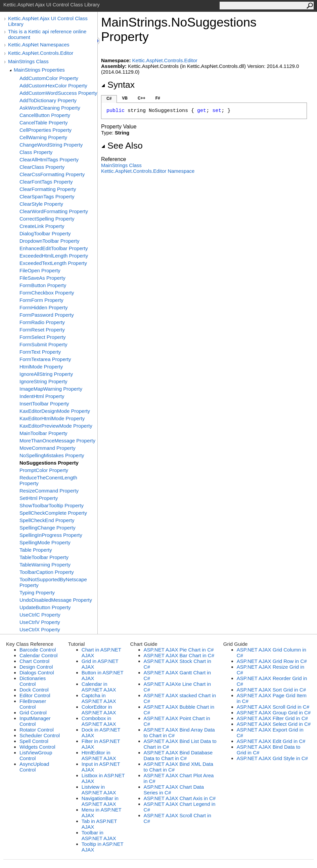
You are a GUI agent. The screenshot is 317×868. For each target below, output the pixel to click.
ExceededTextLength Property (53, 263)
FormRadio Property (42, 322)
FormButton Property (43, 285)
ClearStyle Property (41, 204)
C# (109, 98)
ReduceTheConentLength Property (48, 480)
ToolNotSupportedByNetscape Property (53, 582)
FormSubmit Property (43, 344)
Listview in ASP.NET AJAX (99, 790)
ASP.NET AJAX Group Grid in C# (274, 713)
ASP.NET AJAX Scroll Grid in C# (273, 707)
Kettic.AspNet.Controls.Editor (41, 53)
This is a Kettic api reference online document (47, 34)
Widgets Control (37, 747)
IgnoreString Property (43, 381)
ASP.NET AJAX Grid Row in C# (272, 661)
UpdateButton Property (45, 607)
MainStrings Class (28, 61)
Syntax (118, 85)
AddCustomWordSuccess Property (58, 93)
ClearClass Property (42, 167)
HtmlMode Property (41, 367)
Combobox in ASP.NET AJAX (99, 721)
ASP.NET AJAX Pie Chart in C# (179, 650)
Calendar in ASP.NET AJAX (99, 687)
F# (158, 98)
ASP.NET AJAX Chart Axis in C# (180, 798)
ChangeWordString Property (51, 145)
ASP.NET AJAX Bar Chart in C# (179, 655)
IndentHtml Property (42, 396)
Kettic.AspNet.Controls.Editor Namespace (148, 171)
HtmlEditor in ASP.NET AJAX (99, 755)
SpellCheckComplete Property (53, 513)
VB (125, 98)
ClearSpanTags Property (47, 196)
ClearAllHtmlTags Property (49, 160)
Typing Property (37, 593)
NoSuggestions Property (49, 463)
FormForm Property (41, 300)
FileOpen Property (40, 270)
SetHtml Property (39, 498)
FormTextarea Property (45, 359)
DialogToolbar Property (45, 233)
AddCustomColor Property (49, 78)
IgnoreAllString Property (46, 374)
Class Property (36, 152)
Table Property (36, 550)
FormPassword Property (47, 315)
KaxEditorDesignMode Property (55, 411)
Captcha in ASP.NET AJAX (99, 698)
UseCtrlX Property (40, 629)
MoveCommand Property (48, 448)
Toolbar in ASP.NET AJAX (99, 835)
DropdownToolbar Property (49, 241)
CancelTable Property (43, 123)
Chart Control (34, 661)
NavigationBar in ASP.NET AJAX (100, 801)
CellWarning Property (43, 137)
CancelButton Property (45, 115)
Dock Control (34, 690)
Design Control (36, 667)
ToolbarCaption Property (47, 572)
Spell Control (34, 741)
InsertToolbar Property (44, 404)
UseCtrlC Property (40, 615)
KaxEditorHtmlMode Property (52, 418)
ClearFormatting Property (48, 189)
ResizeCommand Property (49, 491)
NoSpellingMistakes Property (52, 455)
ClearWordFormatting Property (54, 211)
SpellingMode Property (45, 542)
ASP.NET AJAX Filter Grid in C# (272, 718)
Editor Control (35, 695)
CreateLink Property (42, 226)
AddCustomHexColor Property (53, 86)
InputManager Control (35, 721)
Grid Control (33, 713)
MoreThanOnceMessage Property (57, 441)
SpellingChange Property (48, 528)
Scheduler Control (40, 735)
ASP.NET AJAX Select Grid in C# (274, 724)
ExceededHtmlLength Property (54, 256)
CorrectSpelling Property (47, 219)
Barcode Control (38, 650)
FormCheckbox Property (47, 293)
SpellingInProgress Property (51, 535)
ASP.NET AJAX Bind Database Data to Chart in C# (178, 755)
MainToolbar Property (43, 433)
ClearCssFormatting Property (52, 174)
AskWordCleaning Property (50, 108)
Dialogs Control (37, 673)
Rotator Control (37, 730)
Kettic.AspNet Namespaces (39, 45)
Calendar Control (38, 655)
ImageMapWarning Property (51, 389)
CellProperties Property (46, 130)
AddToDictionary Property (48, 100)
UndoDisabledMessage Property (56, 600)
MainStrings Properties (39, 70)
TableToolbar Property (44, 557)
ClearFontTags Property (46, 182)
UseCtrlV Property (40, 622)
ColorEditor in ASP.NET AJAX (99, 710)
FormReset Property (42, 330)
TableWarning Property (45, 565)
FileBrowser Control (33, 704)
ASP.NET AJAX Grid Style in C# (272, 758)
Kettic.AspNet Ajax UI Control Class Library (48, 21)
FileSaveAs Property (42, 278)
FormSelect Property (43, 337)
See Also (122, 146)
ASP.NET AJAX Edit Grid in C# (271, 741)
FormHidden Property (43, 307)
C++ (142, 98)
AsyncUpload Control (34, 767)
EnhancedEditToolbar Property (54, 248)
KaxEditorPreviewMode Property (56, 426)
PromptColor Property (44, 470)
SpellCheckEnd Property (47, 520)
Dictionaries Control (33, 681)
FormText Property (40, 352)
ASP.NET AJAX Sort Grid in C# (271, 690)
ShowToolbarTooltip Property (52, 505)
